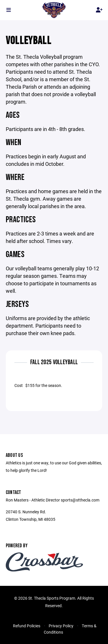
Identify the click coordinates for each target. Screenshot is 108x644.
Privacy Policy (61, 626)
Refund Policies (27, 626)
